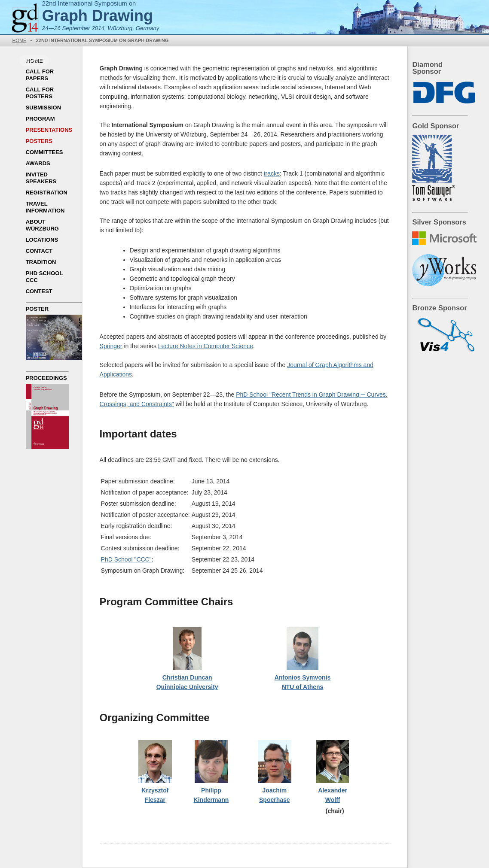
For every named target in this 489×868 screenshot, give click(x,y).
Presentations (49, 130)
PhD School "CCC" (126, 559)
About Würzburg (42, 225)
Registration (47, 193)
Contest (39, 291)
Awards (38, 163)
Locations (42, 240)
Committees (44, 152)
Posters (39, 141)
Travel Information (45, 207)
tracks (272, 173)
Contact (39, 251)
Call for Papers (40, 75)
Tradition (41, 262)
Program (40, 119)
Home (19, 40)
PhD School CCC (44, 277)
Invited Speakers (41, 178)
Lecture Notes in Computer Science (206, 346)
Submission (43, 108)
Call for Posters (40, 93)
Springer (111, 346)
